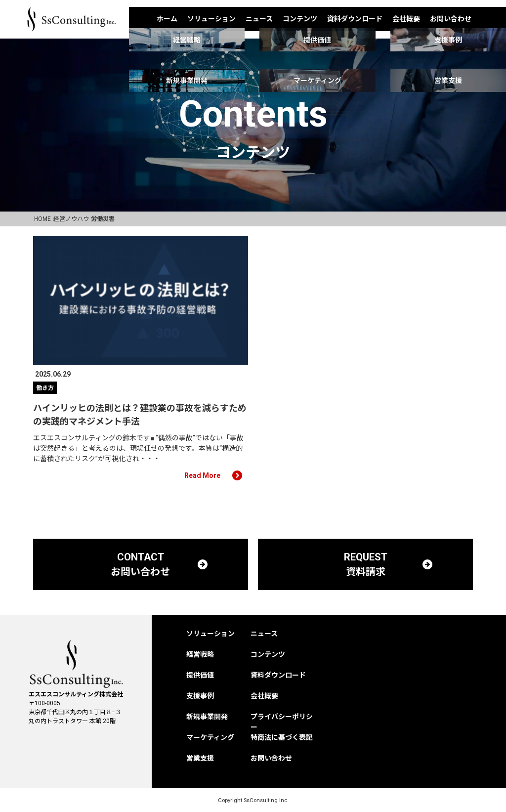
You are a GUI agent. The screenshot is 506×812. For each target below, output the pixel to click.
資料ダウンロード (355, 19)
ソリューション (211, 19)
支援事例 (200, 696)
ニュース (259, 19)
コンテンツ (300, 19)
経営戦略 (200, 654)
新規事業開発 (207, 717)
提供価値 (200, 675)
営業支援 (200, 758)
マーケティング (210, 737)
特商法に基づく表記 (282, 737)
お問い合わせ (451, 19)
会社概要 (406, 19)
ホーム (167, 19)
